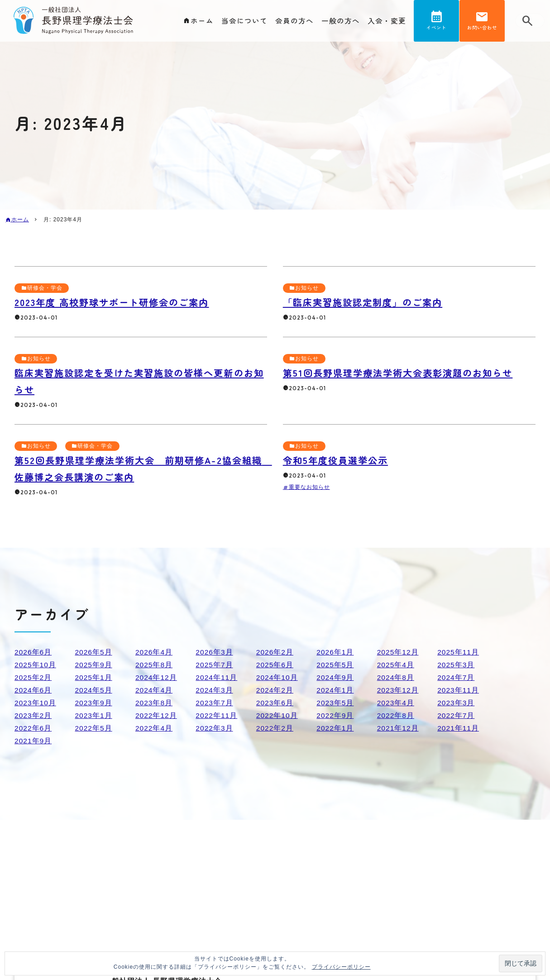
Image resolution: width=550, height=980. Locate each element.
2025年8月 (154, 665)
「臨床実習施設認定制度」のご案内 (367, 302)
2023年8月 (154, 703)
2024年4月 (154, 690)
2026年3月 (215, 652)
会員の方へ (294, 21)
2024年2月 (275, 690)
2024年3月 (215, 690)
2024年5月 (94, 690)
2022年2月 (275, 728)
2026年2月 (275, 652)
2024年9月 (335, 677)
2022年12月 (156, 715)
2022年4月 (154, 728)
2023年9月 (94, 703)
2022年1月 (335, 728)
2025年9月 (94, 665)
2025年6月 (275, 665)
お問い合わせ (482, 29)
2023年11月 (458, 690)
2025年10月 (36, 665)
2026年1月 (335, 652)
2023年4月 (396, 703)
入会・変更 (387, 21)
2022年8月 (396, 715)
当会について (244, 21)
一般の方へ (341, 21)
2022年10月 (277, 715)
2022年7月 (456, 715)
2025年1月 (94, 677)
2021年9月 (33, 741)
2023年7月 (215, 703)
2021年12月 (398, 728)
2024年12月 (156, 677)
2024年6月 (33, 690)
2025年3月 (456, 665)
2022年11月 (217, 715)
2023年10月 (36, 703)
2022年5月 (94, 728)
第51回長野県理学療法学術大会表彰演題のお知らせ (403, 373)
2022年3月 (215, 728)
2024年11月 (217, 677)
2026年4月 (154, 652)
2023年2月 (33, 715)
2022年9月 (335, 715)
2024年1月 (335, 690)
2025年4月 (396, 665)
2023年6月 (275, 703)
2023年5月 (335, 703)
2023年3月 (456, 703)
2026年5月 (94, 652)
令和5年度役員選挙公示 (338, 460)
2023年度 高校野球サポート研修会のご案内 (116, 302)
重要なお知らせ (309, 487)
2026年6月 (33, 652)
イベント (436, 29)
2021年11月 (458, 728)
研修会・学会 (45, 288)
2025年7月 (215, 665)
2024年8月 (396, 677)
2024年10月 (277, 677)
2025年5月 (335, 665)
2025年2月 (33, 677)
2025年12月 (398, 652)
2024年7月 (456, 677)
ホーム (202, 21)
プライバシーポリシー (341, 967)
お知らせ (307, 288)
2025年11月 (458, 652)
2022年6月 (33, 728)
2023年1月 (94, 715)
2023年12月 (398, 690)
